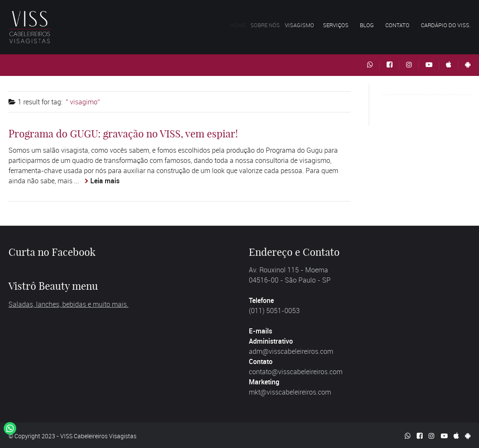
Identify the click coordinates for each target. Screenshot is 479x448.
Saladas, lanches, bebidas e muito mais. (68, 304)
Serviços (338, 25)
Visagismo (305, 25)
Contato (397, 25)
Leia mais (105, 181)
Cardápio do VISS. (446, 25)
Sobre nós (271, 25)
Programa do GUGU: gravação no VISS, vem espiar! (123, 134)
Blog (367, 25)
